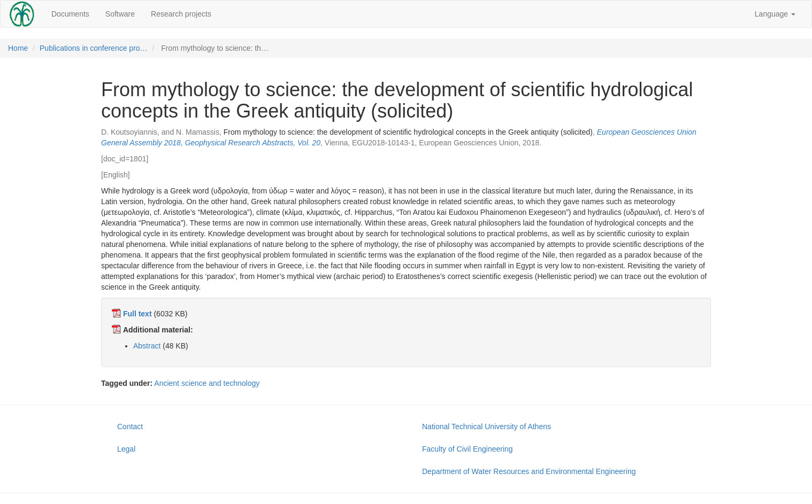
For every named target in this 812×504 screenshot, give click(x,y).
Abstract (147, 346)
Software (120, 14)
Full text (137, 314)
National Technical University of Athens (487, 427)
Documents (70, 14)
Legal (126, 449)
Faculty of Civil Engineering (468, 449)
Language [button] (775, 14)
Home (18, 48)
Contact (130, 427)
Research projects (181, 14)
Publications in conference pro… (94, 48)
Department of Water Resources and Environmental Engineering (529, 471)
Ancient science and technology (207, 383)
